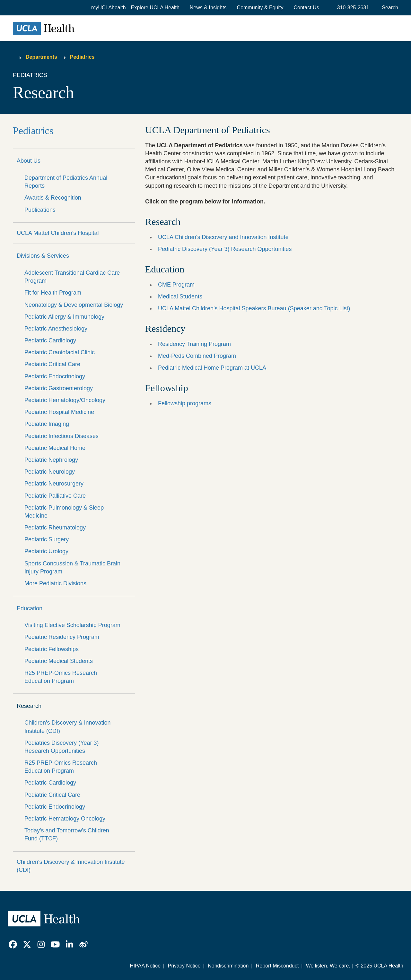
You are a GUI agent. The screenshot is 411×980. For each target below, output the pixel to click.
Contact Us (306, 8)
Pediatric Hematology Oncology (65, 819)
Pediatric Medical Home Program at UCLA (212, 368)
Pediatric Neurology (50, 472)
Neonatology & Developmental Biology (74, 305)
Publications (40, 210)
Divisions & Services (43, 256)
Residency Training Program (194, 344)
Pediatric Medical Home (55, 448)
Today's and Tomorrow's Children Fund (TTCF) (67, 834)
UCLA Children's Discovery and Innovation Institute (223, 237)
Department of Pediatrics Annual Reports (66, 182)
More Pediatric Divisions (55, 583)
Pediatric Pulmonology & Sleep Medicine (64, 512)
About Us (29, 161)
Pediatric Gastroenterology (59, 388)
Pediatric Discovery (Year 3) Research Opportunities (225, 249)
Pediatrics (82, 57)
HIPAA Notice (145, 966)
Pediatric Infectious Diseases (61, 436)
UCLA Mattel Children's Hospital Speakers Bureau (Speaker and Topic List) (254, 308)
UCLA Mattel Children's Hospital (58, 233)
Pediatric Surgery (47, 539)
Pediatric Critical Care (52, 364)
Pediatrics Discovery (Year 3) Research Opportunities (61, 747)
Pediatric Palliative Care (55, 496)
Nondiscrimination (228, 966)
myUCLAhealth (109, 8)
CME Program (176, 285)
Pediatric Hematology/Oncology (65, 400)
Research (29, 706)
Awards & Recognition (53, 198)
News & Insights (208, 8)
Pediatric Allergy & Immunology (64, 317)
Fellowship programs (185, 403)
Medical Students (180, 297)
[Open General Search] (389, 8)
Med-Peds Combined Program (197, 356)
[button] (155, 8)
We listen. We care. (328, 966)
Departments (41, 57)
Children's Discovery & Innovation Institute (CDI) (68, 727)
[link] (13, 944)
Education (30, 608)
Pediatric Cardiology (50, 340)
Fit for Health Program (53, 293)
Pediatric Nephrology (51, 460)
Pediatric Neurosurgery (54, 484)
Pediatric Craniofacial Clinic (60, 352)
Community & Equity (260, 8)
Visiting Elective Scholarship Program (72, 625)
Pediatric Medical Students (59, 661)
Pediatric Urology (46, 551)
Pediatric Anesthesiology (56, 329)
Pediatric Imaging (47, 424)
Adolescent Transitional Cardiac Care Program (72, 277)
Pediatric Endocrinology (55, 376)
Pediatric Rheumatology (55, 528)
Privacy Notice (184, 966)
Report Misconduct (277, 966)
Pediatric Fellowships (52, 649)
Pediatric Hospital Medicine (59, 412)
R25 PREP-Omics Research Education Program (61, 677)
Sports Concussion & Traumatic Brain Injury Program (72, 567)
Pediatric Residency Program (62, 637)
